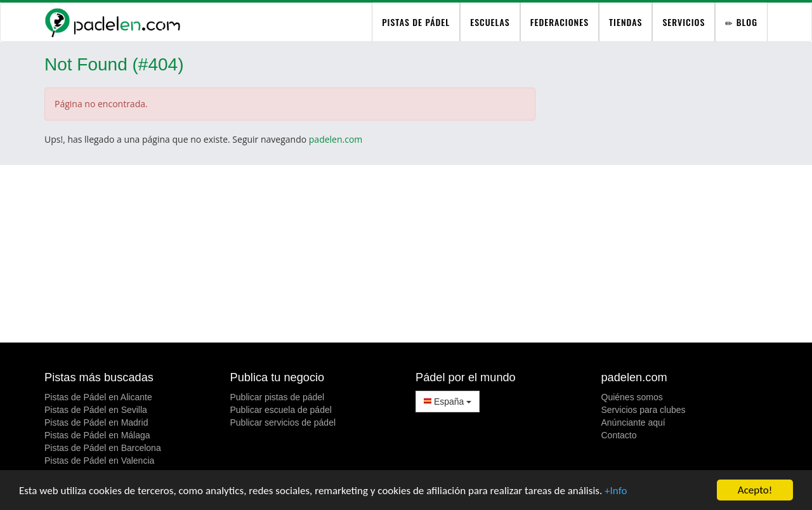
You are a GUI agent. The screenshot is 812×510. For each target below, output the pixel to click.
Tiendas (625, 22)
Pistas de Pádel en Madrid (96, 422)
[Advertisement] (406, 254)
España (448, 402)
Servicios (684, 22)
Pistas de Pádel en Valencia (99, 461)
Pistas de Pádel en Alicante (98, 397)
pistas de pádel (416, 22)
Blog (741, 22)
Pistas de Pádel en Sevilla (96, 410)
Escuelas (490, 22)
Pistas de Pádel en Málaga (97, 435)
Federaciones (560, 22)
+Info (616, 491)
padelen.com (336, 139)
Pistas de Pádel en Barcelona (103, 448)
